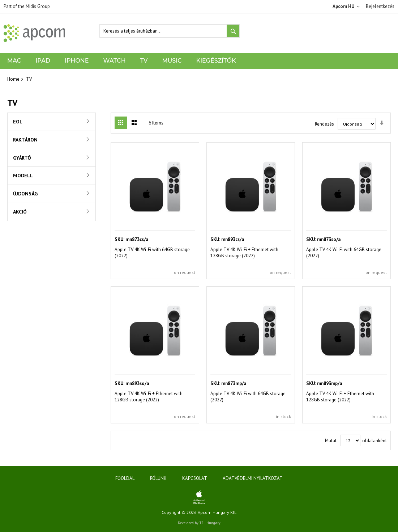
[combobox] (170, 31)
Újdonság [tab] (25, 194)
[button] (347, 7)
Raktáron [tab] (25, 140)
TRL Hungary (210, 523)
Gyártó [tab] (22, 158)
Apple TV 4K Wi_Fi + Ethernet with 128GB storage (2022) (244, 253)
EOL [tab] (18, 122)
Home (13, 79)
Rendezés (324, 124)
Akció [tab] (20, 212)
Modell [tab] (23, 176)
